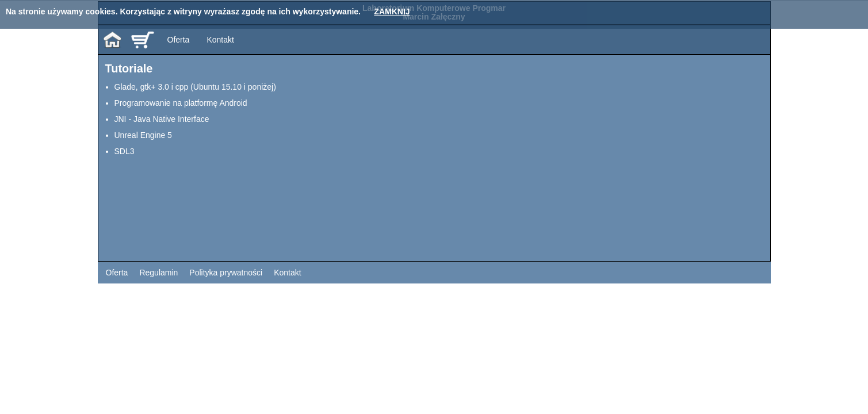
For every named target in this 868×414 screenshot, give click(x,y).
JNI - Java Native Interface (162, 119)
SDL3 (125, 151)
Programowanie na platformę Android (181, 103)
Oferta (179, 40)
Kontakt (220, 40)
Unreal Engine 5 (143, 135)
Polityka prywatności (226, 273)
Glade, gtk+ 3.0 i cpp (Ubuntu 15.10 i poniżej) (195, 87)
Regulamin (158, 273)
